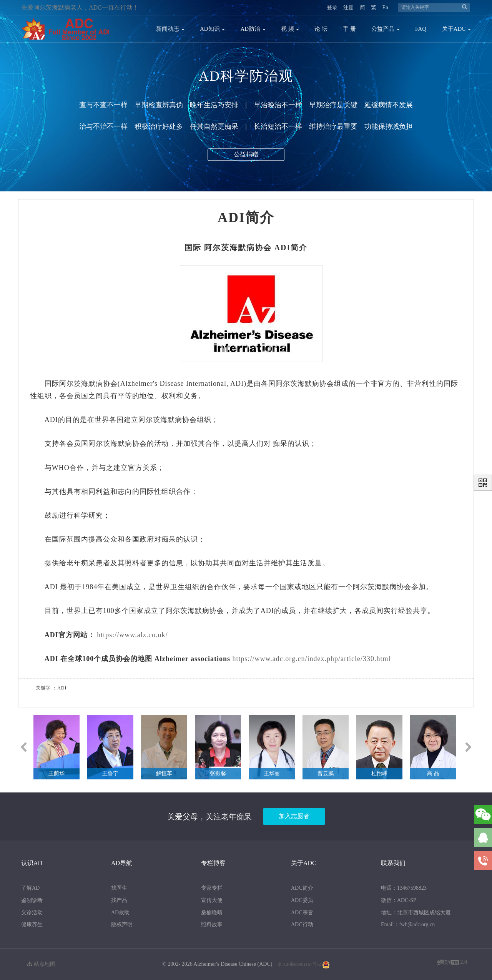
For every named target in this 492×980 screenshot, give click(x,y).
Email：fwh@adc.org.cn (408, 924)
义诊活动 (32, 913)
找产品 (119, 900)
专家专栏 (212, 888)
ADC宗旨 (302, 913)
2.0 (452, 963)
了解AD (30, 888)
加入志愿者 (294, 816)
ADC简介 (302, 888)
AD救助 (120, 913)
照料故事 (212, 924)
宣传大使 (212, 900)
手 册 (349, 29)
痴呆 (280, 443)
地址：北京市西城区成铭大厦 (416, 913)
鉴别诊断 (32, 900)
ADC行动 (302, 924)
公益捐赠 (246, 157)
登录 (332, 7)
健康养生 (32, 924)
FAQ (421, 29)
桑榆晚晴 (212, 913)
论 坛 (321, 29)
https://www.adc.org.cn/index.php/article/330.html (311, 659)
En (385, 7)
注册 (349, 7)
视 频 (290, 29)
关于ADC (456, 29)
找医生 (119, 888)
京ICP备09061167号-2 (299, 964)
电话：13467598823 (404, 888)
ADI (283, 247)
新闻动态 (170, 29)
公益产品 (386, 29)
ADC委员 (302, 900)
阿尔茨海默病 (229, 247)
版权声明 (122, 924)
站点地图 (41, 964)
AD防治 (253, 29)
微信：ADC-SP (399, 900)
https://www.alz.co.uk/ (132, 635)
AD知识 (212, 29)
